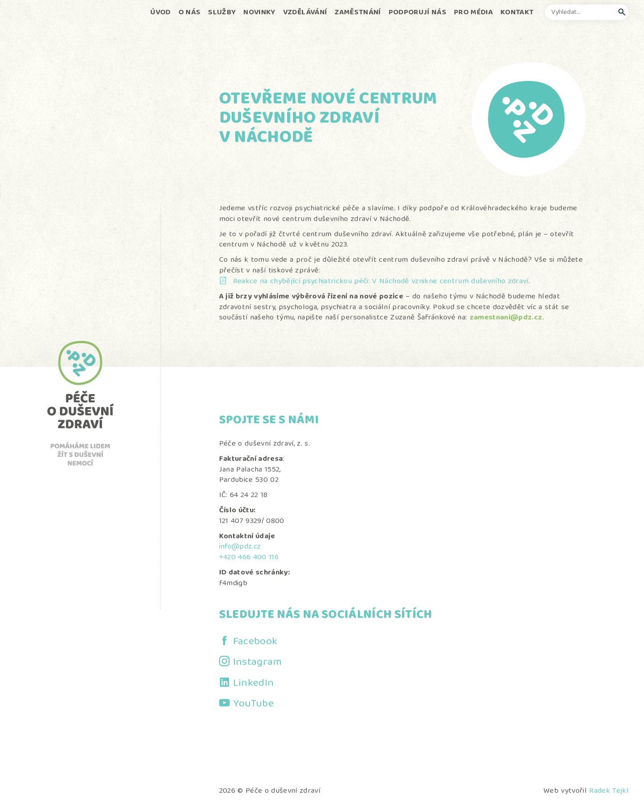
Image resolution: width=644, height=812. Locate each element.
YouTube (253, 704)
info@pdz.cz (240, 547)
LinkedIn (254, 684)
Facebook (255, 642)
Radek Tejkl (609, 791)
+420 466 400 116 (249, 558)
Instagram (258, 663)
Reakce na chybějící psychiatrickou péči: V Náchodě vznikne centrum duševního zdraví (381, 282)
